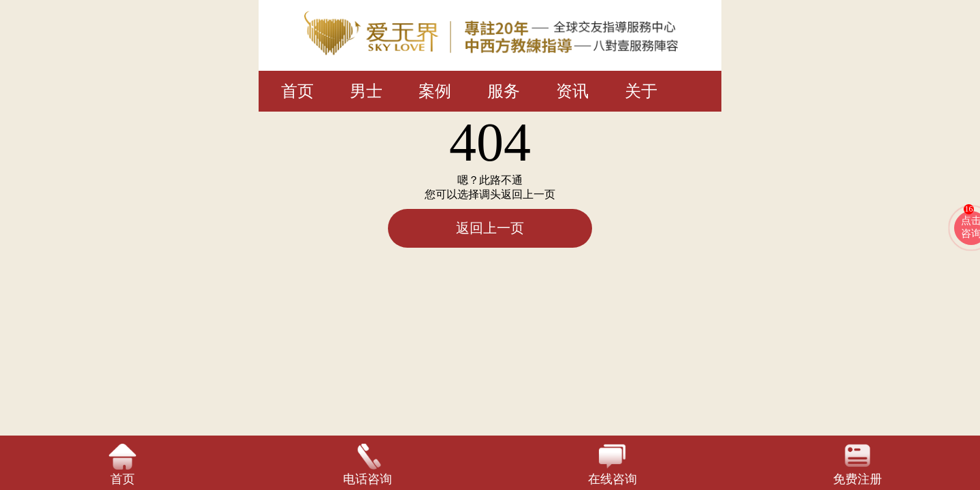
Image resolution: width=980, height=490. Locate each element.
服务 (504, 91)
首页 (297, 91)
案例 (435, 91)
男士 (366, 91)
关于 (641, 91)
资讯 (572, 91)
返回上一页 (490, 228)
